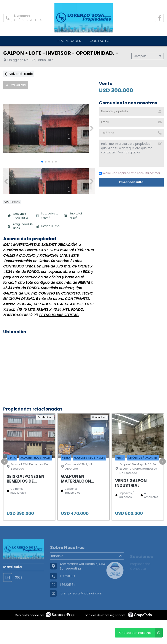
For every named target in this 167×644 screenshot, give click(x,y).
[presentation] (4, 461)
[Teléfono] (131, 133)
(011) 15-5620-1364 (28, 20)
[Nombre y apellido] (131, 111)
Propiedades (69, 41)
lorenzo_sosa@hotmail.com (81, 604)
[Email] (131, 122)
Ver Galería (16, 85)
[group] (49, 128)
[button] (92, 128)
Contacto (100, 41)
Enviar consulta (131, 182)
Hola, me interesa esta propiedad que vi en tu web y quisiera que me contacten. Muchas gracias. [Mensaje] (131, 153)
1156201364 (68, 596)
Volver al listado (19, 74)
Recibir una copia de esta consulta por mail (130, 173)
